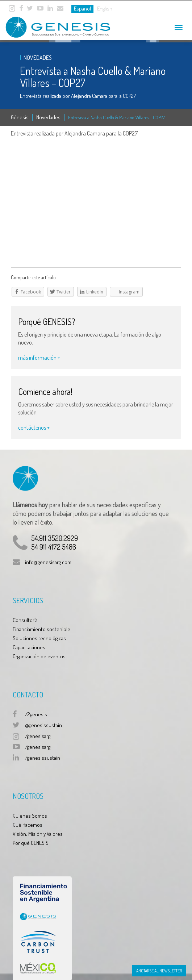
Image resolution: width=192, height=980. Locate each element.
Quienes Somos (30, 816)
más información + (39, 358)
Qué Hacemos (28, 825)
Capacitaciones (29, 647)
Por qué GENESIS (31, 843)
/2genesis (36, 714)
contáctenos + (34, 428)
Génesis (20, 117)
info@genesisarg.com (48, 562)
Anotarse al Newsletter (159, 971)
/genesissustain (43, 758)
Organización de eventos (39, 656)
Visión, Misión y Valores (38, 834)
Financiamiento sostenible (41, 629)
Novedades (48, 117)
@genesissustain (43, 725)
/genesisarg (38, 736)
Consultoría (25, 620)
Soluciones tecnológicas (39, 638)
